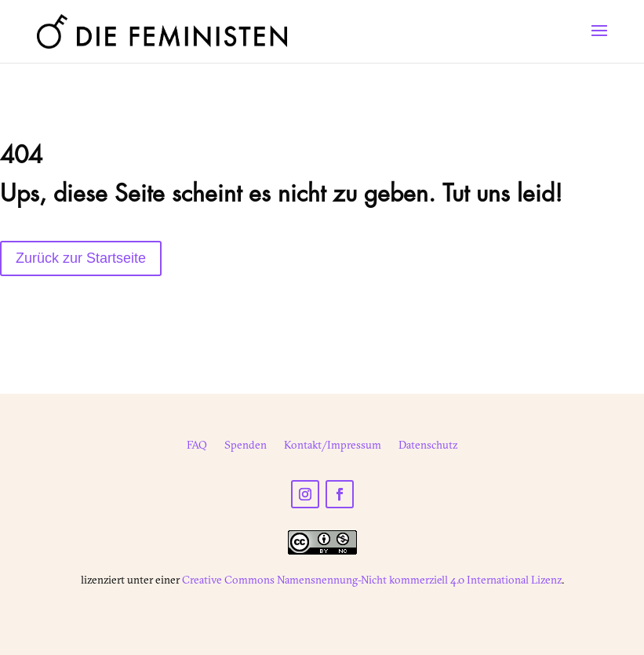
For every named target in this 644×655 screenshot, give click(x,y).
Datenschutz (428, 446)
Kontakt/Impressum (333, 446)
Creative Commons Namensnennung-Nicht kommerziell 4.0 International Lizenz (372, 580)
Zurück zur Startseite (81, 258)
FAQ (197, 446)
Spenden (246, 446)
